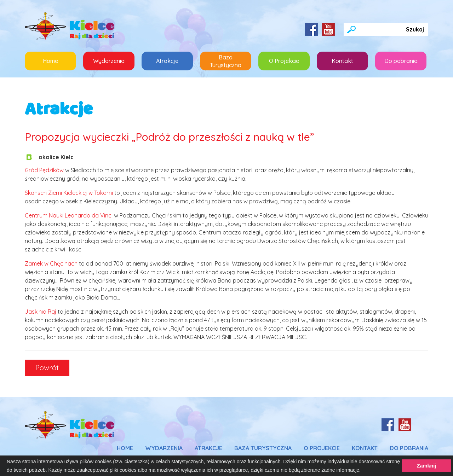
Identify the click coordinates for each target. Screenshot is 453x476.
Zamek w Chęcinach (51, 263)
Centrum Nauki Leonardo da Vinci (69, 215)
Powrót (47, 368)
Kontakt (342, 61)
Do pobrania (401, 61)
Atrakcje (174, 58)
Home (50, 61)
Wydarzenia (109, 61)
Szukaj (415, 29)
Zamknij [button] (426, 466)
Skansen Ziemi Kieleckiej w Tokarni (69, 193)
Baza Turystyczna (226, 61)
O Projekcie (284, 61)
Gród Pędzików (44, 170)
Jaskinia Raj (41, 312)
